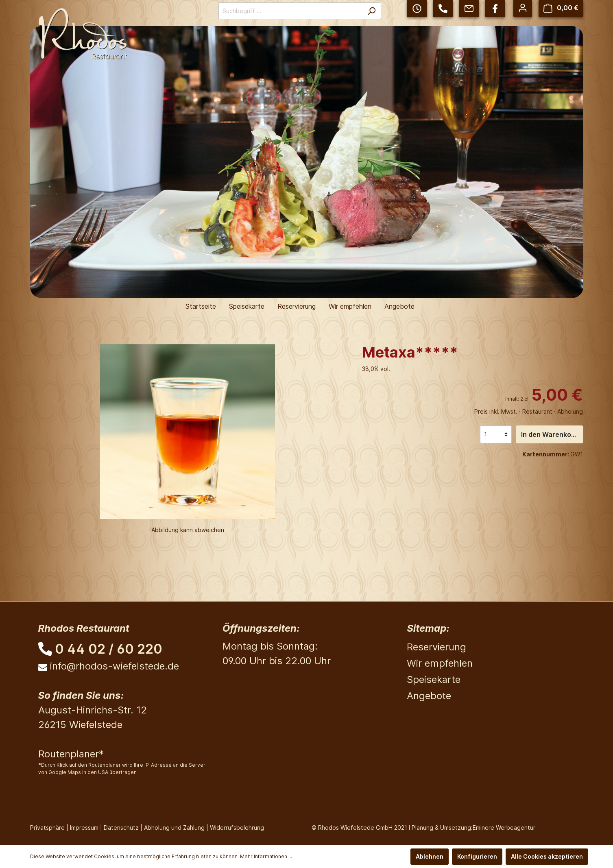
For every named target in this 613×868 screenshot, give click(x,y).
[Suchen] (372, 11)
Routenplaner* (71, 754)
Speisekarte (434, 679)
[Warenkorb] (561, 8)
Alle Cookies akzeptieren (547, 856)
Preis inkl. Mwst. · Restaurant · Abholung (529, 411)
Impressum (84, 828)
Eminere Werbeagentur (504, 828)
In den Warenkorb (550, 434)
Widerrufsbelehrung (237, 828)
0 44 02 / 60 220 (109, 649)
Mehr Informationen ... (266, 856)
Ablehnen (430, 856)
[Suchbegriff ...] (290, 11)
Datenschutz (121, 828)
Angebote (429, 696)
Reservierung (436, 647)
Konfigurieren (477, 856)
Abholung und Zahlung (174, 828)
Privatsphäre (47, 828)
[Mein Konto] (523, 8)
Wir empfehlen (440, 663)
